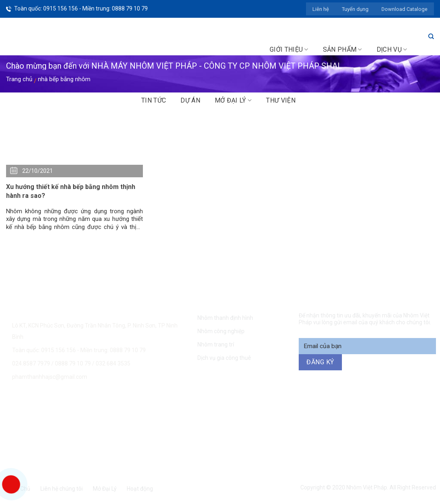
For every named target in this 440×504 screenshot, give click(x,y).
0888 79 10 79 (73, 363)
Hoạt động (140, 489)
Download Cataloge (404, 9)
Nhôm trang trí (216, 344)
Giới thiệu (289, 49)
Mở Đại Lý (105, 489)
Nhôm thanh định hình (225, 318)
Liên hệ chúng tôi (62, 489)
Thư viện (281, 100)
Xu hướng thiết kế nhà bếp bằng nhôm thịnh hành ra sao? (71, 191)
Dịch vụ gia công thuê (224, 358)
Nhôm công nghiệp (221, 331)
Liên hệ (321, 9)
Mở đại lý (233, 100)
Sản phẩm (343, 49)
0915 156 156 (132, 404)
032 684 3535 (113, 363)
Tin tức (154, 100)
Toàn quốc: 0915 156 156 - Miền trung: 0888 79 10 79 (81, 8)
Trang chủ (19, 79)
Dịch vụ (392, 49)
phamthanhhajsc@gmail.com (50, 377)
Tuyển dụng (355, 9)
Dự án (190, 100)
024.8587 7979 (31, 363)
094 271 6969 (360, 404)
